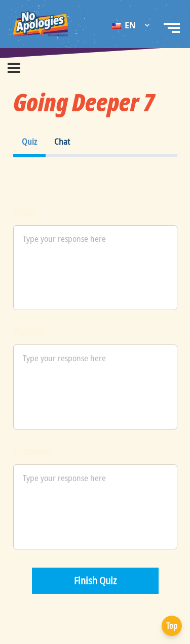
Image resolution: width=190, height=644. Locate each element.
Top (172, 626)
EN (124, 25)
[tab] (29, 142)
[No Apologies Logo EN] (41, 24)
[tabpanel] (95, 174)
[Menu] (14, 68)
